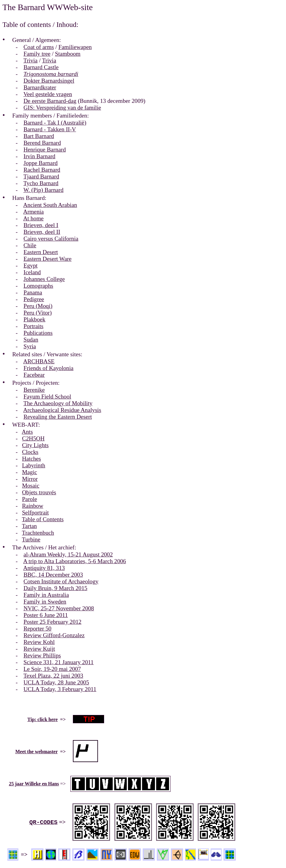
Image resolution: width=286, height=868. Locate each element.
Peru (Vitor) (38, 313)
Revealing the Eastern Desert (58, 417)
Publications (38, 333)
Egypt (31, 266)
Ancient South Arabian (50, 205)
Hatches (32, 459)
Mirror (30, 479)
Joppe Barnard (41, 163)
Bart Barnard (39, 136)
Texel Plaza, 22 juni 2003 (53, 676)
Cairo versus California (51, 239)
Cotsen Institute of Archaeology (61, 581)
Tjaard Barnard (41, 176)
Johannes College (44, 279)
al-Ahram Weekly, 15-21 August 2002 (68, 554)
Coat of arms (39, 47)
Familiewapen (75, 47)
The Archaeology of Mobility (58, 403)
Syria (30, 346)
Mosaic (31, 486)
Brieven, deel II (42, 232)
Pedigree (34, 299)
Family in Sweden (45, 602)
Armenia (34, 212)
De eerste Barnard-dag (50, 101)
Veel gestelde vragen (48, 94)
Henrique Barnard (45, 150)
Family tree (37, 54)
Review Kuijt (39, 649)
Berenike (34, 390)
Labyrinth (34, 465)
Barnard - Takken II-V (50, 129)
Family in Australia (46, 595)
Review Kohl (39, 642)
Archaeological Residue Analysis (62, 410)
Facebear (34, 375)
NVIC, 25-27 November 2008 (59, 608)
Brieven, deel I (41, 225)
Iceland (32, 272)
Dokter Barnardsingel (49, 81)
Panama (33, 292)
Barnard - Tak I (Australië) (55, 123)
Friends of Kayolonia (49, 368)
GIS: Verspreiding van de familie (62, 108)
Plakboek (34, 319)
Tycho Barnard (41, 183)
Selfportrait (35, 513)
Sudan (31, 340)
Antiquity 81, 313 (44, 568)
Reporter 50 (38, 629)
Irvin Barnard (40, 156)
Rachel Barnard (42, 170)
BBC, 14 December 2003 (53, 575)
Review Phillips (42, 655)
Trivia (30, 60)
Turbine (31, 539)
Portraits (34, 326)
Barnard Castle (41, 67)
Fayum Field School (47, 397)
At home (34, 218)
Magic (30, 472)
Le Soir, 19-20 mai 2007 (52, 669)
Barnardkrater (40, 87)
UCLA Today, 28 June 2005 (56, 682)
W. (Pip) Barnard (43, 190)
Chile (30, 245)
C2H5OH (33, 438)
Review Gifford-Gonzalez (54, 635)
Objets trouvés (39, 492)
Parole (30, 499)
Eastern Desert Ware (48, 259)
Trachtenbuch (38, 533)
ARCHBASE (39, 361)
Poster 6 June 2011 (46, 615)
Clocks (30, 452)
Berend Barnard (42, 143)
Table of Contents (43, 519)
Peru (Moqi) (38, 306)
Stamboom (68, 54)
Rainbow (33, 506)
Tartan (30, 526)
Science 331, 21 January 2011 (59, 662)
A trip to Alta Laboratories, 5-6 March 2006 (75, 561)
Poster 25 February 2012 (53, 622)
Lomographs (38, 286)
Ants (27, 432)
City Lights (35, 445)
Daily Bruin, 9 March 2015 (55, 588)
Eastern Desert (41, 252)
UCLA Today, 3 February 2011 (60, 689)
